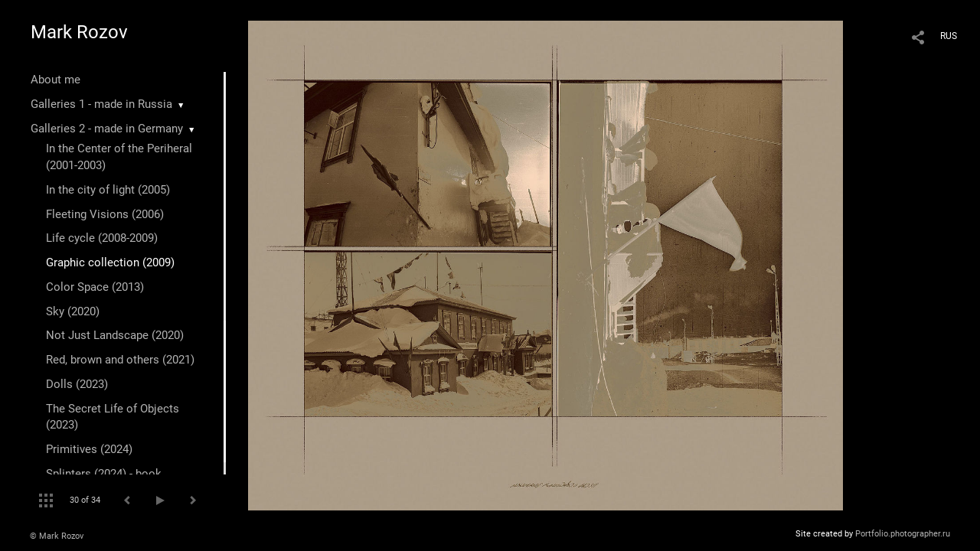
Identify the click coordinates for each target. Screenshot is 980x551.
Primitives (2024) (89, 449)
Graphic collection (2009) (110, 262)
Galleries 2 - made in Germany (107, 129)
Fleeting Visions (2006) (105, 214)
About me (56, 80)
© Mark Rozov (57, 536)
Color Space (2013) (95, 287)
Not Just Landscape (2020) (115, 335)
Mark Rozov (79, 32)
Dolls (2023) (77, 384)
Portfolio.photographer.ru (903, 534)
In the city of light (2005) (108, 190)
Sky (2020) (73, 311)
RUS (949, 36)
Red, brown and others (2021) (120, 360)
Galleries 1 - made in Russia (101, 104)
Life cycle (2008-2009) (102, 238)
